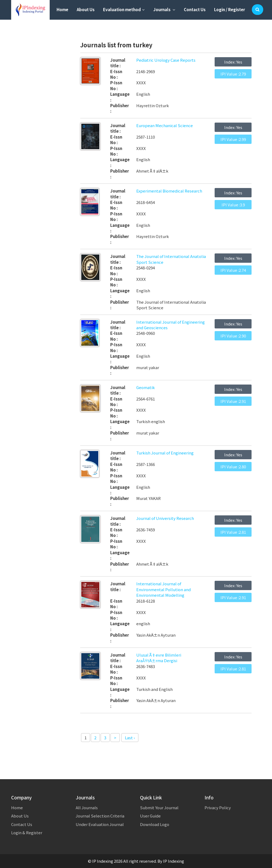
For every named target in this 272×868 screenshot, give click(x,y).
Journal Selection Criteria (100, 816)
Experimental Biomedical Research (169, 191)
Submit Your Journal (159, 808)
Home (62, 9)
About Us (86, 9)
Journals (164, 9)
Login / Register (229, 9)
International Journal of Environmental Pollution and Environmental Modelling (163, 589)
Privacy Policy (218, 808)
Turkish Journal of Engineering (165, 453)
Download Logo (155, 824)
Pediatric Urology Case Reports (166, 60)
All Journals (87, 808)
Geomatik (146, 387)
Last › (130, 738)
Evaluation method (124, 9)
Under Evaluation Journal (100, 824)
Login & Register (27, 832)
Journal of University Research (165, 518)
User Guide (150, 816)
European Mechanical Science (165, 125)
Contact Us (195, 9)
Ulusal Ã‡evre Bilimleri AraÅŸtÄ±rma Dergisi (159, 658)
